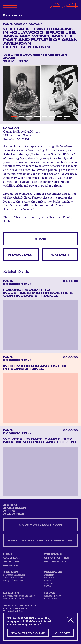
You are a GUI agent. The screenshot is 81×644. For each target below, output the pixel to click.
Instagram (49, 575)
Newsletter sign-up (28, 633)
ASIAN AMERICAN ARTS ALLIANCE (15, 509)
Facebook (49, 578)
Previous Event (21, 255)
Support (63, 633)
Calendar (14, 15)
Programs (53, 554)
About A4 (11, 562)
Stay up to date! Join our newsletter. (40, 541)
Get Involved (55, 562)
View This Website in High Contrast (20, 607)
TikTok (48, 586)
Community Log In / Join (40, 525)
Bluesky (48, 581)
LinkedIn (49, 583)
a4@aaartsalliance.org (14, 575)
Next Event (60, 255)
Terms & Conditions (13, 611)
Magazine (11, 565)
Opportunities (57, 558)
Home (8, 554)
